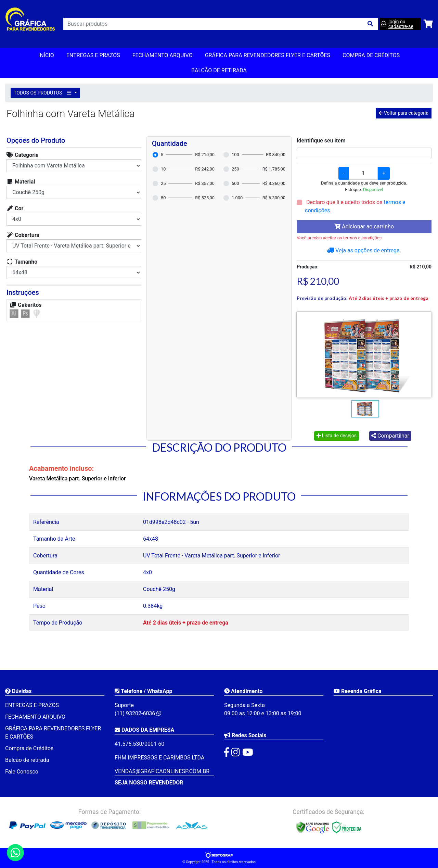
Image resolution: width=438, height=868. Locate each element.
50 (163, 198)
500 (235, 183)
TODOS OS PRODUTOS (43, 93)
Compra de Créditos (371, 55)
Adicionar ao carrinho (364, 227)
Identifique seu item (321, 141)
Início (46, 55)
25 (163, 183)
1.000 (237, 198)
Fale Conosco (22, 772)
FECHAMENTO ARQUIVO (163, 55)
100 (235, 155)
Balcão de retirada (27, 760)
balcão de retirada (219, 70)
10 (163, 169)
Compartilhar (390, 436)
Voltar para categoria (404, 113)
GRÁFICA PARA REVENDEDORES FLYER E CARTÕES (268, 55)
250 (235, 169)
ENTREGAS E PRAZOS (93, 55)
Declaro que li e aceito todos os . (355, 206)
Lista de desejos (337, 436)
